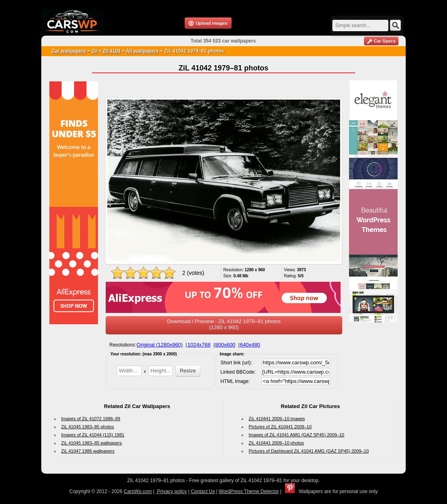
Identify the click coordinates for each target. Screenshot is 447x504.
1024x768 (199, 345)
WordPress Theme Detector (249, 491)
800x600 (225, 345)
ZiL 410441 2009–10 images (277, 419)
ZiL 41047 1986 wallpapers (88, 451)
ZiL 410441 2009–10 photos (276, 443)
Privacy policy (171, 491)
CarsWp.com (138, 491)
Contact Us (203, 491)
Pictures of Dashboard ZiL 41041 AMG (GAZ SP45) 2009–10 (309, 451)
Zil (94, 51)
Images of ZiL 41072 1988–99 (91, 419)
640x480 (250, 345)
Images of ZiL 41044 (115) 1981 (93, 435)
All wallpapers (142, 51)
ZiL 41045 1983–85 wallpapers (92, 443)
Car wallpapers (69, 51)
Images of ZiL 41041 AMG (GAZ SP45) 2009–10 (296, 435)
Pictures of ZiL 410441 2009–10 (280, 427)
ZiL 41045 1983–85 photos (87, 427)
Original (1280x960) (160, 345)
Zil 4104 (111, 51)
